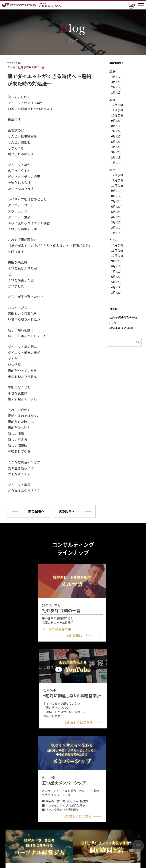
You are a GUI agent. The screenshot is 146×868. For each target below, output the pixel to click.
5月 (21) (116, 212)
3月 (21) (116, 82)
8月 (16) (116, 126)
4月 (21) (116, 147)
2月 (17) (116, 87)
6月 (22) (116, 277)
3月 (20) (116, 152)
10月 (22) (117, 115)
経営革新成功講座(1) (122, 328)
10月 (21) (117, 256)
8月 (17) (116, 196)
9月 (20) (116, 121)
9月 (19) (116, 191)
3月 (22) (116, 292)
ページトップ (138, 846)
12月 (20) (117, 175)
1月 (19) (116, 92)
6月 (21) (116, 136)
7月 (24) (116, 201)
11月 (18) (117, 110)
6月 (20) (116, 206)
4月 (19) (116, 287)
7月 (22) (116, 131)
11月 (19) (117, 180)
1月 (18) (116, 233)
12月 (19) (117, 105)
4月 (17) (116, 77)
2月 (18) (116, 157)
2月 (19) (116, 228)
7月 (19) (116, 271)
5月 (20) (116, 142)
